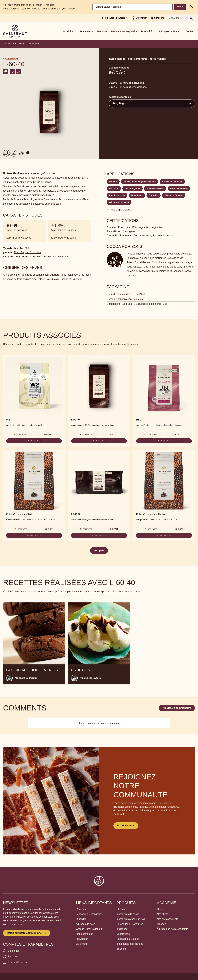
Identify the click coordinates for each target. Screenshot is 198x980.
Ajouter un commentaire (177, 708)
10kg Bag (114, 434)
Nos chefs (162, 914)
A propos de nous (86, 924)
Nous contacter (84, 934)
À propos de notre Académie (172, 929)
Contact (190, 31)
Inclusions (122, 929)
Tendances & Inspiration (124, 31)
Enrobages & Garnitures (130, 924)
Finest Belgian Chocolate (27, 252)
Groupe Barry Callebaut (89, 929)
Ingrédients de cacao (128, 914)
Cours (160, 909)
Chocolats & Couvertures (27, 44)
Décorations (123, 934)
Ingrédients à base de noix (131, 919)
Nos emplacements (167, 919)
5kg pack (114, 529)
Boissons (122, 949)
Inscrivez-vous (126, 826)
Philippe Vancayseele (90, 678)
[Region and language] (133, 7)
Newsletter (82, 939)
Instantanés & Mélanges (130, 944)
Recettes (102, 31)
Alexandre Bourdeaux (26, 678)
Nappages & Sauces (128, 939)
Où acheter (82, 944)
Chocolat (7, 44)
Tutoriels (162, 924)
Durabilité (81, 919)
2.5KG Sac (49, 529)
